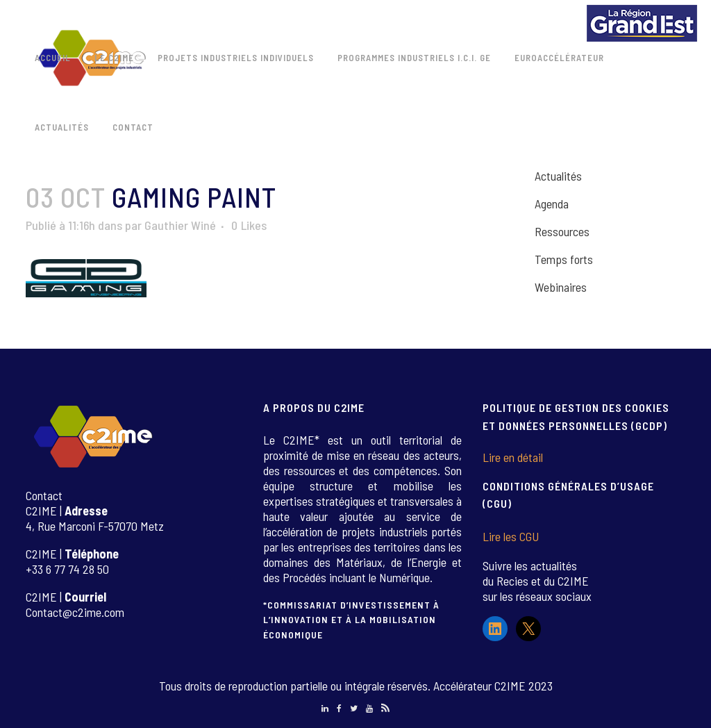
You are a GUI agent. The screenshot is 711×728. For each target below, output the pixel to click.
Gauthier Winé (180, 225)
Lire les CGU (511, 536)
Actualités (558, 176)
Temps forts (564, 259)
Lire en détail (513, 457)
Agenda (552, 204)
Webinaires (561, 287)
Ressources (562, 231)
